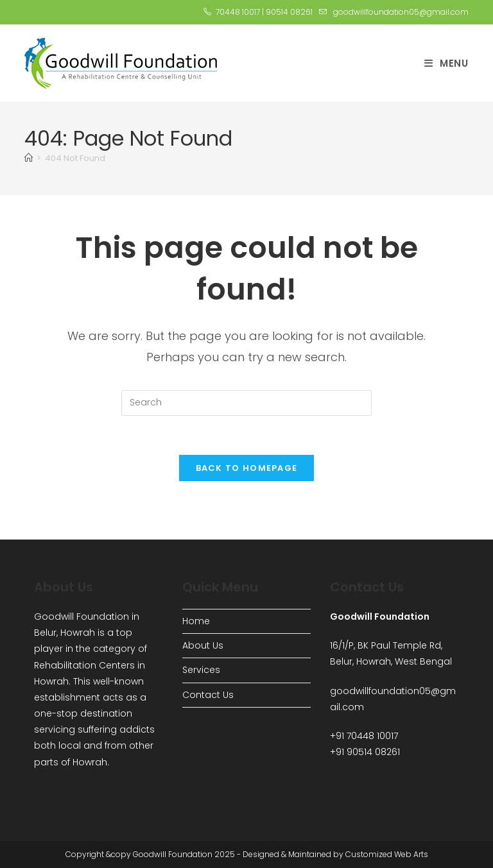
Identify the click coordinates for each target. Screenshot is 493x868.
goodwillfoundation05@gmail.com (401, 12)
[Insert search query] (246, 403)
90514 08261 (289, 12)
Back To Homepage (247, 468)
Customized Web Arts (387, 854)
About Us (203, 645)
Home (196, 621)
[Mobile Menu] (446, 63)
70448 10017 (238, 12)
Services (201, 670)
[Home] (29, 158)
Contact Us (208, 695)
